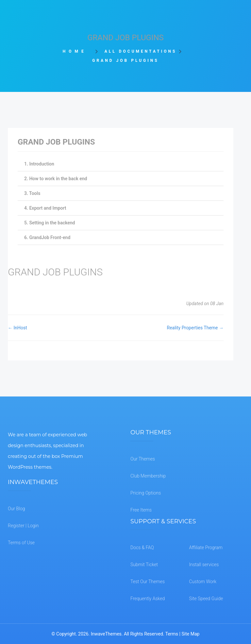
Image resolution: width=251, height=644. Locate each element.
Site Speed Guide (206, 599)
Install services (204, 565)
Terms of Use (21, 543)
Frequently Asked (148, 599)
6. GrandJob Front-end (47, 237)
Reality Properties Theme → (195, 328)
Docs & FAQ (142, 548)
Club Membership (148, 476)
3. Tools (32, 193)
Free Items (141, 510)
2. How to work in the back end (56, 179)
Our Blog (17, 509)
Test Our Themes (148, 582)
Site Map (190, 634)
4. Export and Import (45, 208)
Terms (172, 634)
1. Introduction (39, 164)
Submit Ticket (144, 565)
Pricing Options (146, 493)
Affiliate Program (206, 548)
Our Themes (143, 459)
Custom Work (203, 582)
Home (77, 51)
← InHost (17, 328)
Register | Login (23, 526)
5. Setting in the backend (50, 223)
